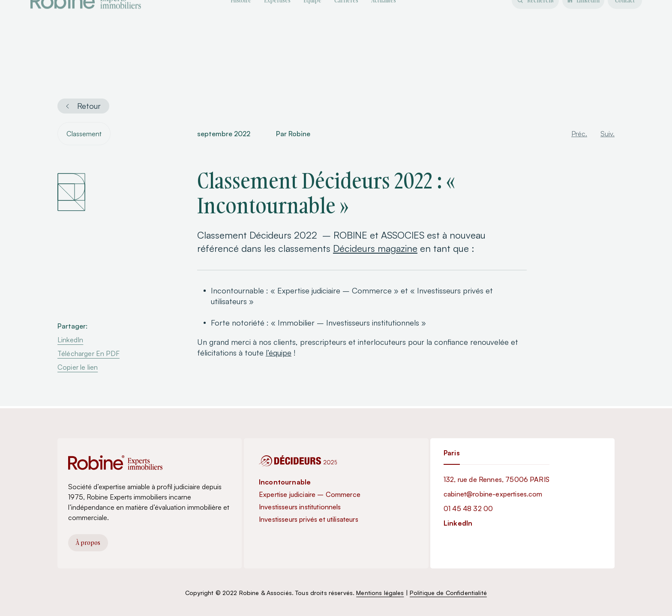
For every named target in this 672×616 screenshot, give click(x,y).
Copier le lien (78, 368)
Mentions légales (380, 593)
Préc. (579, 135)
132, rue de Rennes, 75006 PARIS (496, 479)
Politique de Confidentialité (448, 593)
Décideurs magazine (375, 249)
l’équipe (279, 353)
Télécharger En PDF (88, 354)
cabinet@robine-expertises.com (493, 494)
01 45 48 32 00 (468, 508)
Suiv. (607, 135)
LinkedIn (70, 341)
